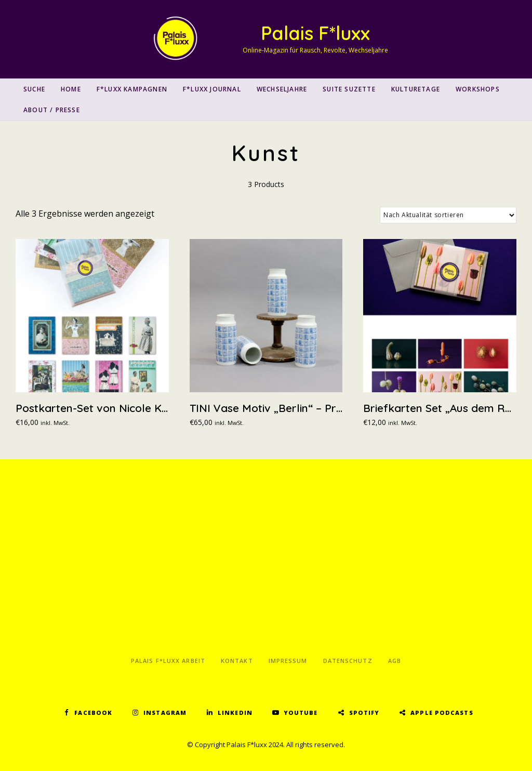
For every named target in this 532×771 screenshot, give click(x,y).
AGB (395, 661)
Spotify (364, 713)
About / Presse (52, 110)
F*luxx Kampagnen (132, 89)
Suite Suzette (349, 89)
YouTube (301, 713)
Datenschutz (348, 661)
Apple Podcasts (442, 713)
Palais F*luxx (315, 33)
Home (71, 89)
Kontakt (237, 661)
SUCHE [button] (34, 89)
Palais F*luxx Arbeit (168, 661)
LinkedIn (235, 713)
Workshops (478, 89)
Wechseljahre (282, 89)
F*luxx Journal (212, 89)
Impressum (288, 661)
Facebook (93, 713)
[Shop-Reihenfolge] (448, 215)
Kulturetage (416, 89)
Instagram (165, 713)
